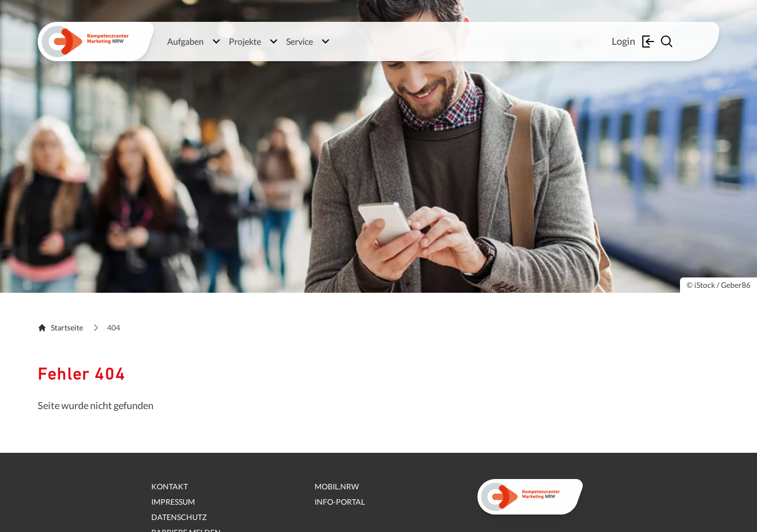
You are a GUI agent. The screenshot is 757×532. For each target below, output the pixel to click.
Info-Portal (340, 502)
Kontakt (170, 486)
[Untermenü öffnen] (216, 42)
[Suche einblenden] (668, 42)
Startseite (60, 327)
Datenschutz (179, 517)
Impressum (173, 502)
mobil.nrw (337, 486)
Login (634, 42)
